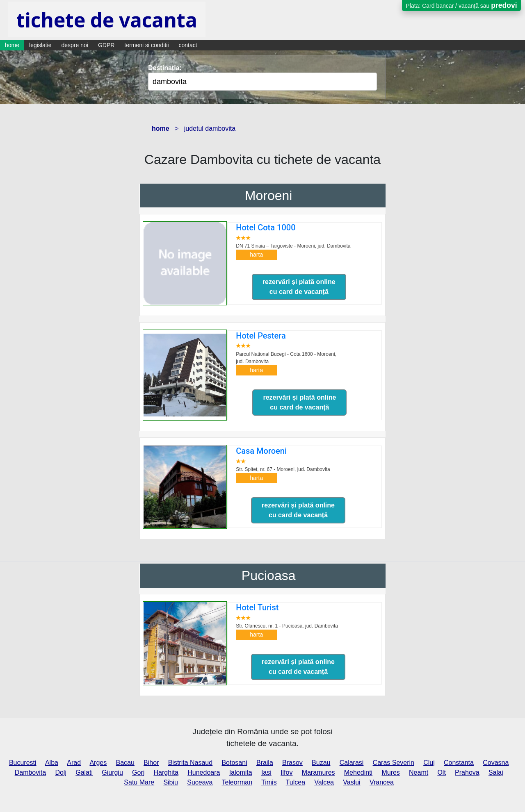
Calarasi (352, 763)
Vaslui (352, 782)
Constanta (459, 763)
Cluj (429, 763)
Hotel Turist (257, 607)
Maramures (318, 772)
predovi (504, 5)
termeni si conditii (146, 45)
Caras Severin (394, 763)
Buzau (321, 763)
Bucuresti (23, 763)
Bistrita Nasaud (191, 763)
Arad (74, 763)
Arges (98, 763)
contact (188, 45)
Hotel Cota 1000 (266, 227)
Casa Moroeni (261, 451)
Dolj (61, 772)
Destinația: (165, 68)
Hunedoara (204, 772)
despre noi (75, 45)
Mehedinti (358, 772)
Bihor (151, 763)
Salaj (496, 772)
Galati (84, 772)
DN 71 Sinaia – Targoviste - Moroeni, (293, 246)
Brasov (292, 763)
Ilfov (286, 772)
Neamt (419, 772)
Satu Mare (139, 782)
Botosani (234, 763)
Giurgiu (112, 772)
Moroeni (269, 196)
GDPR (106, 45)
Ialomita (241, 772)
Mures (390, 772)
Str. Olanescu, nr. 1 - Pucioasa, (287, 626)
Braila (265, 763)
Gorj (138, 772)
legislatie (40, 45)
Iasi (266, 772)
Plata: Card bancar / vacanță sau (461, 5)
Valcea (324, 782)
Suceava (200, 782)
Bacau (125, 763)
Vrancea (382, 782)
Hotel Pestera (261, 336)
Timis (269, 782)
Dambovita (30, 772)
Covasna (496, 763)
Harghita (166, 772)
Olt (441, 772)
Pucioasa (269, 575)
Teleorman (237, 782)
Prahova (467, 772)
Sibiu (171, 782)
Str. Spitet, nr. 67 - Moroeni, (283, 469)
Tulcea (296, 782)
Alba (52, 763)
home (12, 45)
